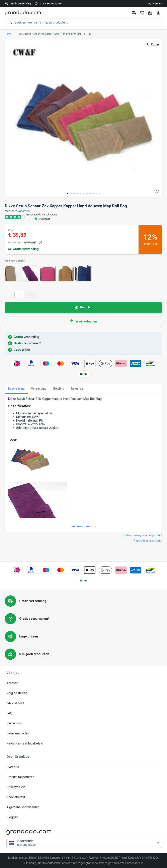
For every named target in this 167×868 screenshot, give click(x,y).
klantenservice (134, 863)
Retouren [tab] (77, 389)
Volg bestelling (83, 693)
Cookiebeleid (83, 797)
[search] (88, 22)
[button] (84, 843)
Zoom (152, 45)
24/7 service (155, 4)
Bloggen (83, 817)
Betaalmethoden (83, 733)
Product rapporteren (83, 777)
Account (83, 683)
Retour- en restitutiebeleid (83, 743)
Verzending (83, 723)
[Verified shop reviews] (83, 217)
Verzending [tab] (39, 389)
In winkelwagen (83, 322)
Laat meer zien (83, 526)
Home (8, 34)
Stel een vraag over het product (142, 535)
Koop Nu (83, 308)
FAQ (83, 713)
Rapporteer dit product (148, 541)
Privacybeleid (83, 787)
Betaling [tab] (59, 389)
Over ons (83, 767)
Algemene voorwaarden (83, 807)
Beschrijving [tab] (16, 389)
